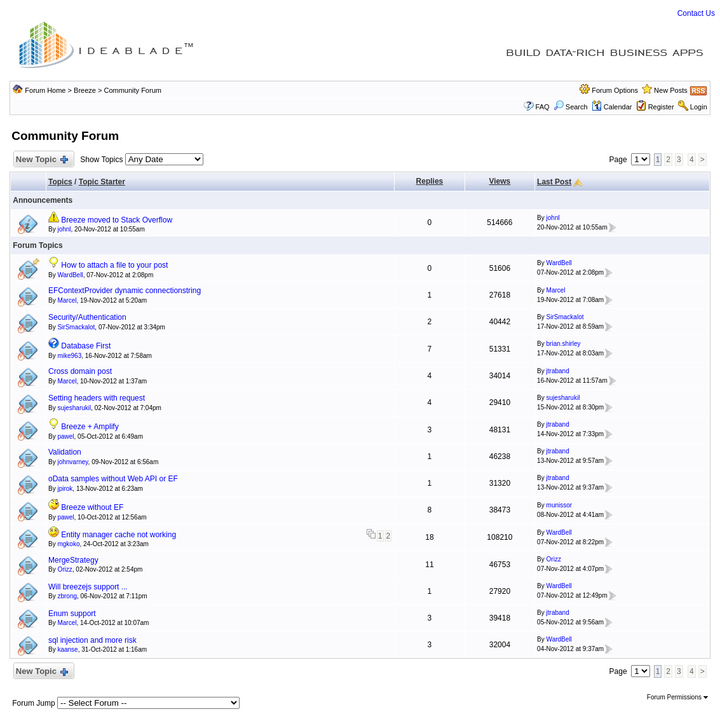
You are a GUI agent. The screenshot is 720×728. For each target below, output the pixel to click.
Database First (86, 346)
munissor (560, 505)
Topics (60, 182)
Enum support (72, 614)
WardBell (70, 275)
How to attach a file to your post (114, 265)
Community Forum (132, 90)
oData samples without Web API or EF (113, 479)
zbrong (67, 596)
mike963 (69, 356)
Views (499, 181)
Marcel (67, 300)
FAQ (543, 107)
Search (571, 107)
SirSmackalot (76, 327)
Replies (430, 181)
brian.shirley (564, 344)
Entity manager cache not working (119, 535)
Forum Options (615, 90)
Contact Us (696, 13)
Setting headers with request (97, 398)
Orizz (65, 569)
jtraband (558, 371)
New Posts (671, 90)
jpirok (65, 489)
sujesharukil (74, 408)
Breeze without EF (92, 507)
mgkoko (68, 544)
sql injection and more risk (92, 640)
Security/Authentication (87, 317)
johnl (64, 229)
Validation (65, 452)
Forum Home (45, 90)
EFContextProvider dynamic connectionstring (125, 291)
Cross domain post (80, 371)
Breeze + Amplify (90, 427)
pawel (65, 436)
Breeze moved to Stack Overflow (117, 220)
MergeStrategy (73, 560)
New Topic (41, 160)
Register (661, 107)
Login (699, 107)
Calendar (612, 107)
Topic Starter (102, 182)
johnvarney (72, 462)
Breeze (85, 90)
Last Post (554, 182)
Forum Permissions (677, 697)
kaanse (67, 649)
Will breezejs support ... (88, 587)
